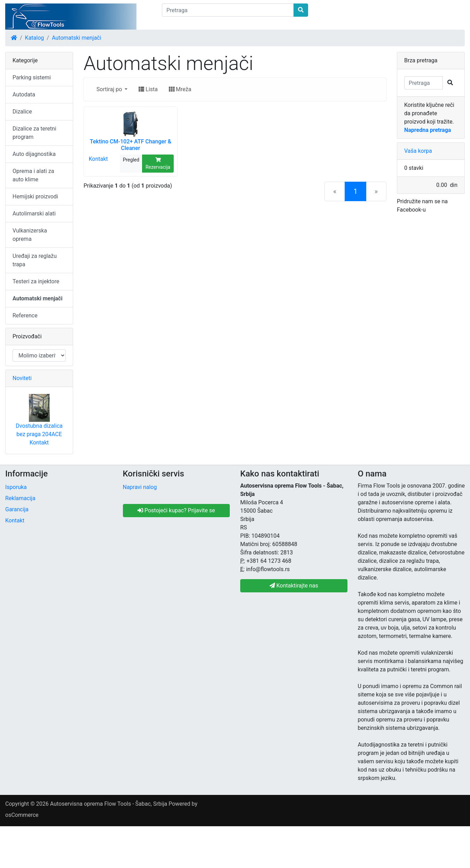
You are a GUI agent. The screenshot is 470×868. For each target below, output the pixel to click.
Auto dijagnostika (34, 154)
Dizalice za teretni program (34, 133)
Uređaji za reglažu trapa (35, 260)
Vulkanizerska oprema (30, 235)
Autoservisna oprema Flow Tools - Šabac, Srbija (109, 804)
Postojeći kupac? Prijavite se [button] (176, 510)
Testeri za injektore (36, 281)
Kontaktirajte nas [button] (294, 586)
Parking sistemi (32, 77)
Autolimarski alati (34, 214)
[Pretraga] (228, 10)
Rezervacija (158, 164)
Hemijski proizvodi (35, 196)
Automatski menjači (77, 38)
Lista (148, 89)
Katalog (35, 38)
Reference (25, 315)
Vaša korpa (418, 151)
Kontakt (98, 159)
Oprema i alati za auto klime (33, 175)
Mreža (180, 89)
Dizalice (22, 112)
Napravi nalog (140, 487)
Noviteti (22, 378)
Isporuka (16, 487)
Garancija (17, 509)
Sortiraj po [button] (110, 89)
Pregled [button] (131, 160)
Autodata (24, 94)
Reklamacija (20, 498)
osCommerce (22, 815)
